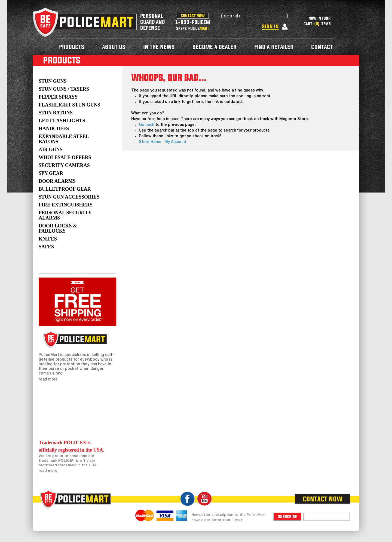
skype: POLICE (193, 28)
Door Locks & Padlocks (58, 228)
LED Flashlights (62, 121)
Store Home (150, 142)
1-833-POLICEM (193, 22)
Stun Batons (56, 113)
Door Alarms (57, 181)
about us (114, 47)
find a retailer (274, 47)
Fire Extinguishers (66, 205)
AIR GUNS (51, 150)
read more (48, 380)
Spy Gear (51, 173)
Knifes (48, 239)
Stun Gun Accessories (69, 197)
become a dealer (215, 47)
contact (322, 47)
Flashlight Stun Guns (69, 105)
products (72, 47)
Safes (46, 247)
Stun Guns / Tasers (64, 89)
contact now (193, 16)
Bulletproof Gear (65, 189)
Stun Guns (53, 81)
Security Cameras (64, 165)
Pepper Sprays (58, 97)
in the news (159, 47)
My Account (175, 142)
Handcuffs (54, 129)
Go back (147, 125)
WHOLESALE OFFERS (65, 157)
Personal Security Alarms (65, 215)
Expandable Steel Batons (64, 139)
